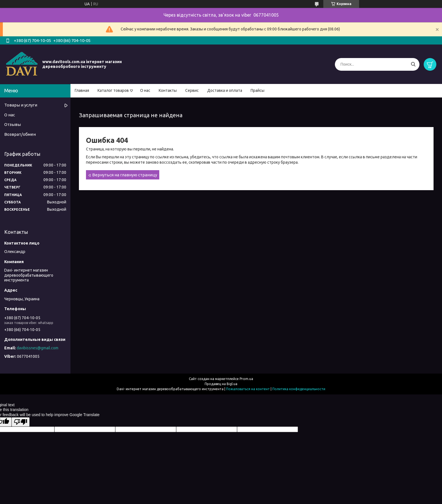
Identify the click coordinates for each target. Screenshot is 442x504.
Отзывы (13, 124)
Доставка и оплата (225, 90)
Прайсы (258, 90)
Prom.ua (246, 379)
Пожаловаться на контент (248, 389)
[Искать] (413, 64)
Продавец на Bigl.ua (221, 384)
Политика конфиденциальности (299, 389)
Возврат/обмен (20, 134)
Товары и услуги (21, 105)
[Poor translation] (21, 422)
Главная (82, 90)
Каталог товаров (113, 90)
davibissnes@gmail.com (37, 348)
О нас (145, 90)
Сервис (192, 90)
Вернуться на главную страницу (125, 175)
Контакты (168, 90)
